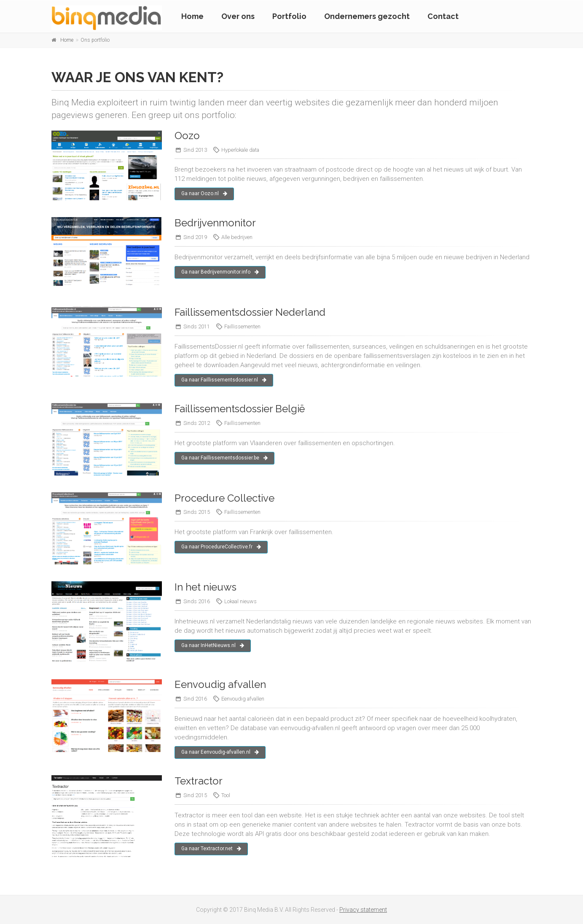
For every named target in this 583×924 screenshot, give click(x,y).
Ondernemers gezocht (367, 16)
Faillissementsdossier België (240, 409)
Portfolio (289, 16)
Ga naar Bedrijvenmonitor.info (220, 272)
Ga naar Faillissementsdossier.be (224, 458)
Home (192, 16)
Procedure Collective (224, 498)
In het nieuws (206, 587)
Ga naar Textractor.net (211, 849)
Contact (443, 16)
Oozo (187, 136)
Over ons (238, 16)
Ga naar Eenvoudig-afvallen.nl (220, 752)
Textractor (199, 781)
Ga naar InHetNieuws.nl (213, 645)
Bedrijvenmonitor (215, 223)
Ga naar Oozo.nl (204, 193)
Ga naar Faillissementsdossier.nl (224, 380)
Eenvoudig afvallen (220, 684)
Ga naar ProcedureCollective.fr (221, 547)
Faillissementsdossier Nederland (250, 312)
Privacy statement (363, 910)
